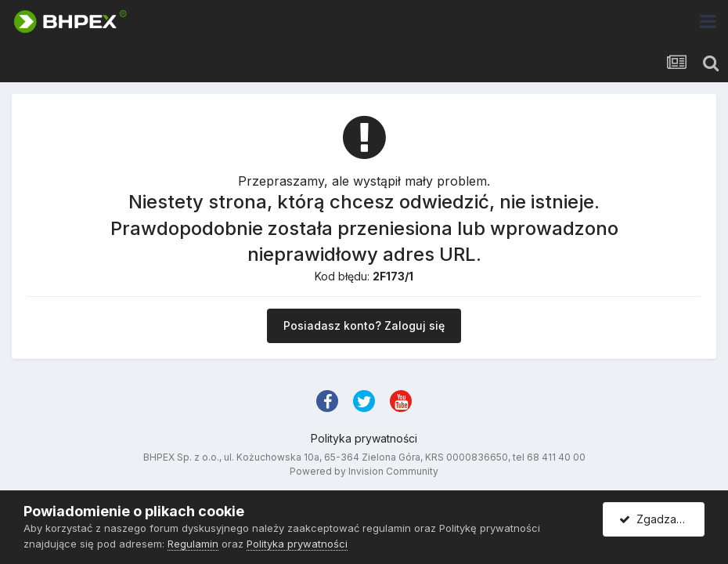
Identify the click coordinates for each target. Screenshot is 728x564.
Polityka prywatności (364, 438)
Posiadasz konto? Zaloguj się (364, 325)
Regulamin (193, 544)
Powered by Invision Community (364, 471)
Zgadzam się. (662, 519)
